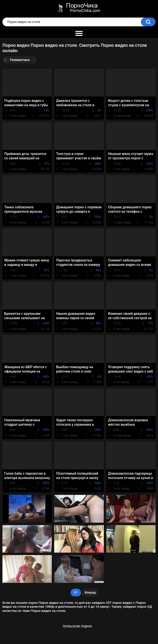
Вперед (90, 592)
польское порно (77, 626)
